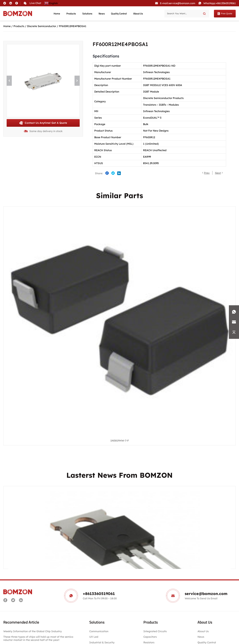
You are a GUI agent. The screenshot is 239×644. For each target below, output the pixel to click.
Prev (207, 173)
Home (57, 14)
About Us (138, 14)
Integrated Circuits (155, 631)
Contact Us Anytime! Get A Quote (43, 123)
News (102, 14)
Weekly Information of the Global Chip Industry (33, 631)
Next (218, 173)
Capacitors (150, 637)
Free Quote (225, 14)
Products (71, 14)
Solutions (87, 14)
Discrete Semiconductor (42, 26)
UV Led (94, 637)
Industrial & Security (102, 642)
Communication (99, 631)
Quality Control (119, 14)
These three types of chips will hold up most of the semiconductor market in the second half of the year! (38, 638)
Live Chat (35, 3)
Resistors (149, 642)
